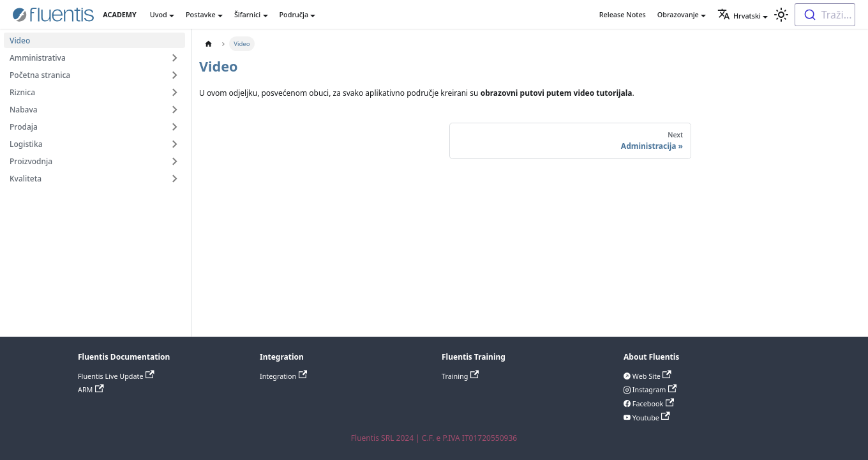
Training (460, 376)
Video (20, 41)
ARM (91, 389)
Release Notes (623, 14)
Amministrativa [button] (38, 58)
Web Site (651, 376)
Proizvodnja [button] (31, 161)
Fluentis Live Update (116, 376)
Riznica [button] (22, 92)
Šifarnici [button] (247, 14)
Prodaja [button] (24, 127)
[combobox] (825, 15)
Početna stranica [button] (40, 75)
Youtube (650, 418)
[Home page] (208, 44)
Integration (283, 376)
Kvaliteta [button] (26, 179)
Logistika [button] (26, 144)
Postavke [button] (201, 14)
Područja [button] (294, 14)
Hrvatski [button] (739, 16)
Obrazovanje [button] (678, 14)
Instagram (654, 389)
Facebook (652, 403)
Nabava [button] (24, 110)
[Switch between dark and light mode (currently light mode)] (781, 15)
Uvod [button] (159, 14)
